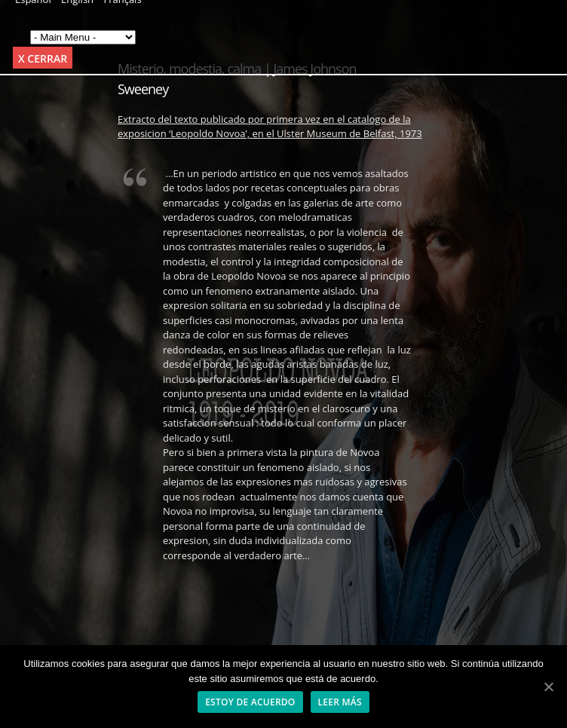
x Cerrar (43, 58)
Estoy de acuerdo (250, 702)
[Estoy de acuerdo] (548, 687)
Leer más (340, 702)
